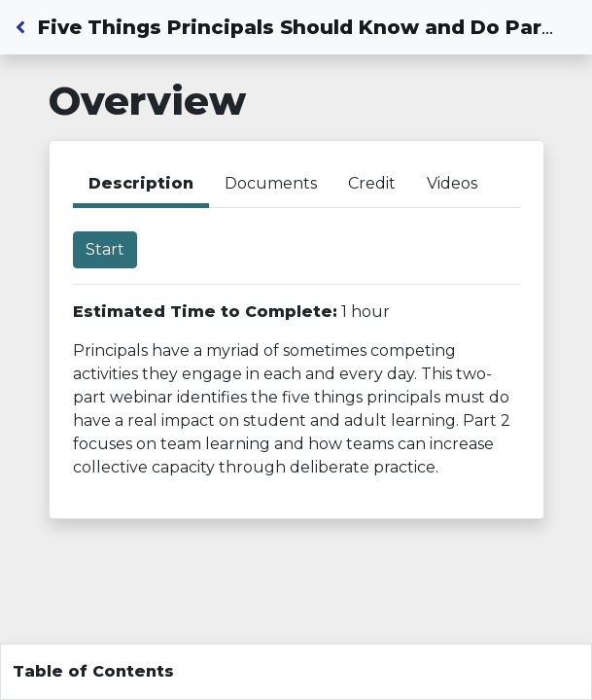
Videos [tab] (452, 183)
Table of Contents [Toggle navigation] (93, 671)
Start (105, 249)
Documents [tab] (271, 183)
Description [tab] (141, 183)
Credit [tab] (372, 183)
